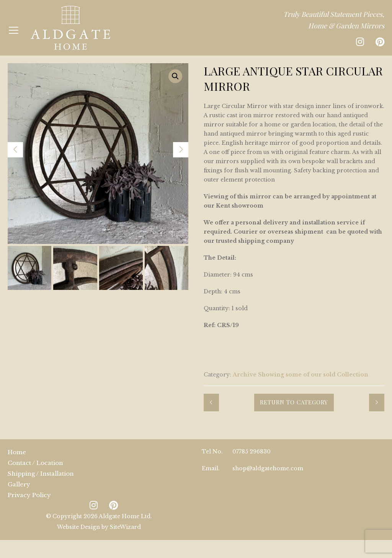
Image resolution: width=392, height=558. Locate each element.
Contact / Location (35, 463)
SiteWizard (125, 527)
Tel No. (212, 452)
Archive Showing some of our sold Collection (301, 375)
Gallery (19, 484)
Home (17, 452)
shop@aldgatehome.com (268, 468)
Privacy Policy (29, 495)
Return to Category (294, 402)
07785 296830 (252, 452)
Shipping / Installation (41, 474)
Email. (211, 468)
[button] (175, 76)
